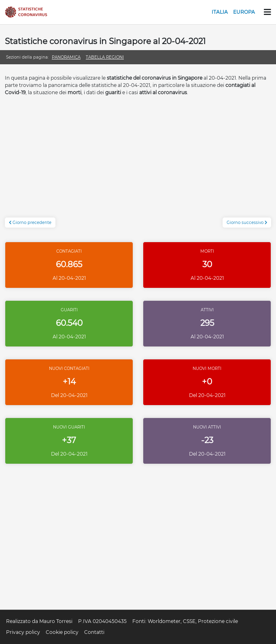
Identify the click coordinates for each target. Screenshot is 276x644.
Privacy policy (23, 632)
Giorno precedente (30, 223)
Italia (220, 12)
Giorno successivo (247, 223)
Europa (244, 12)
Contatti (94, 632)
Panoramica (66, 57)
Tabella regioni (105, 57)
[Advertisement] (138, 161)
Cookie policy (62, 632)
